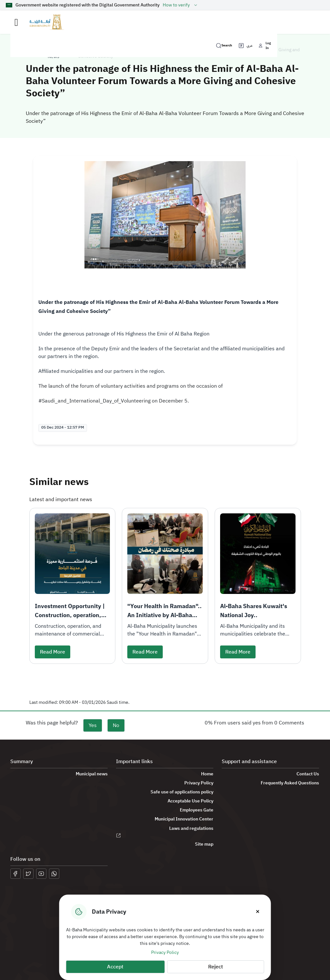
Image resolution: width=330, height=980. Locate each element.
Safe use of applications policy (182, 792)
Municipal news (92, 774)
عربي (245, 46)
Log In (264, 45)
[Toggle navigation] (16, 22)
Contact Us (308, 774)
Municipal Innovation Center (184, 819)
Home (207, 774)
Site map (204, 844)
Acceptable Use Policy (190, 801)
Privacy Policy (165, 952)
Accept (115, 967)
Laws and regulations (191, 829)
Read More (53, 652)
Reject (216, 967)
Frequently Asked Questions (290, 783)
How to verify (181, 5)
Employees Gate (197, 810)
